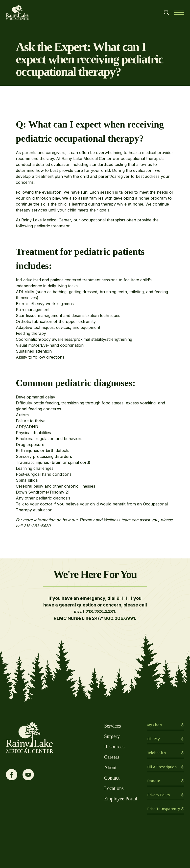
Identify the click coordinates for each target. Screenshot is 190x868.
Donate (166, 781)
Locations (114, 788)
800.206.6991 (120, 618)
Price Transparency (166, 809)
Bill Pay (166, 739)
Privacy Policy (166, 795)
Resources (114, 747)
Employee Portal (121, 799)
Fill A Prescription (166, 767)
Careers (112, 757)
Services (113, 726)
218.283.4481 (100, 612)
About (110, 767)
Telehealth (166, 753)
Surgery (112, 736)
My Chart (166, 725)
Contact (112, 778)
